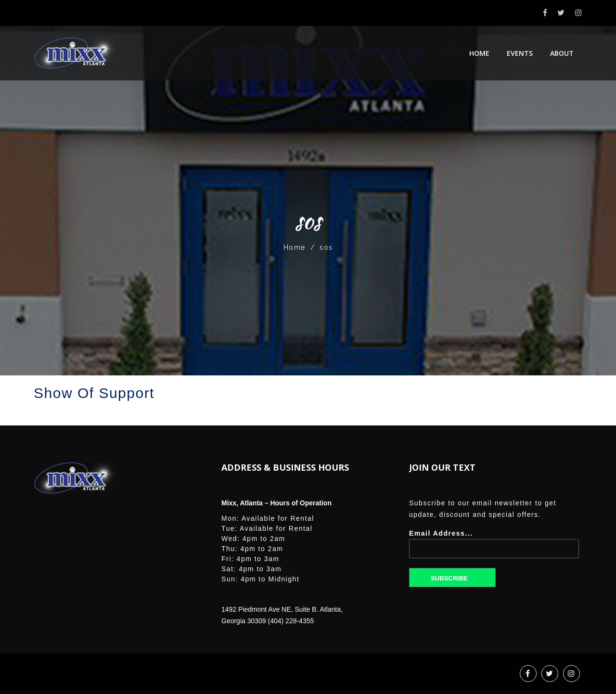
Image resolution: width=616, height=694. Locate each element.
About (562, 53)
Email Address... (494, 547)
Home (479, 53)
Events (520, 53)
